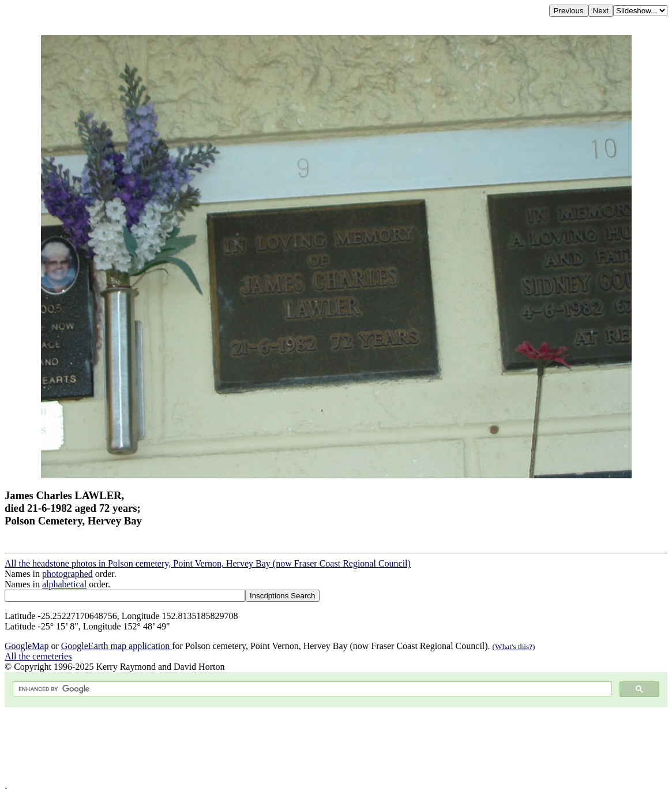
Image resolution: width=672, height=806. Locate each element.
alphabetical (64, 584)
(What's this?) (514, 646)
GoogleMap (27, 646)
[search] (311, 689)
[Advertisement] (336, 747)
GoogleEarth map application (117, 646)
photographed (67, 574)
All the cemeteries (38, 656)
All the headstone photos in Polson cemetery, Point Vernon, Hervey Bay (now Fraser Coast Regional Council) (208, 563)
